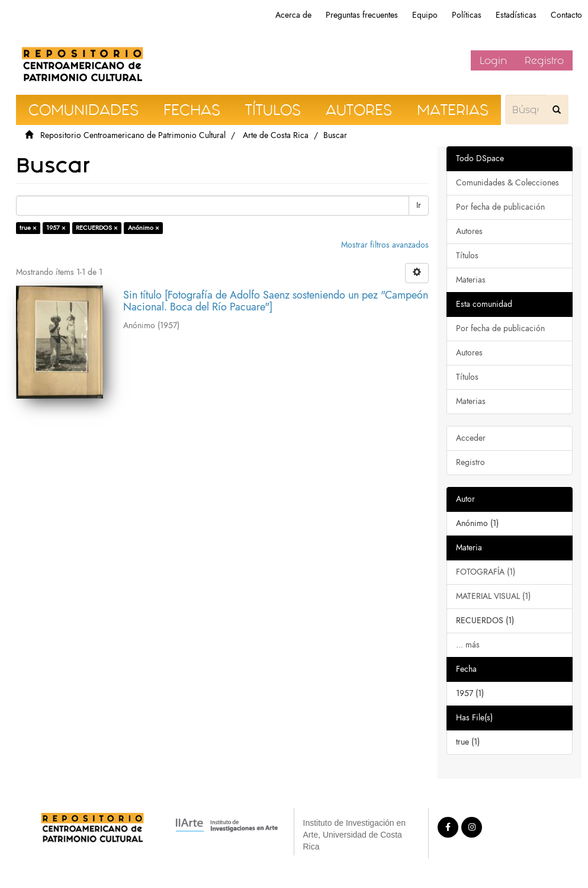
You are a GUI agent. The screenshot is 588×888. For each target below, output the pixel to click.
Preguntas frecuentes (362, 15)
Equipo (425, 15)
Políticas (467, 15)
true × (28, 228)
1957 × (56, 228)
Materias (471, 280)
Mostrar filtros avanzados (385, 245)
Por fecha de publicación (500, 207)
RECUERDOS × (97, 228)
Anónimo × (144, 228)
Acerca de (293, 15)
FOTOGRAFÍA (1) (486, 572)
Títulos (467, 256)
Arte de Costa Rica (276, 135)
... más (468, 645)
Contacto (566, 15)
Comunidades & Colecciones (507, 183)
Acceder (471, 438)
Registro (544, 60)
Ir (419, 205)
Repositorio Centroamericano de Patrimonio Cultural (133, 135)
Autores (469, 231)
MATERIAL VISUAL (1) (493, 596)
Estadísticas (516, 15)
